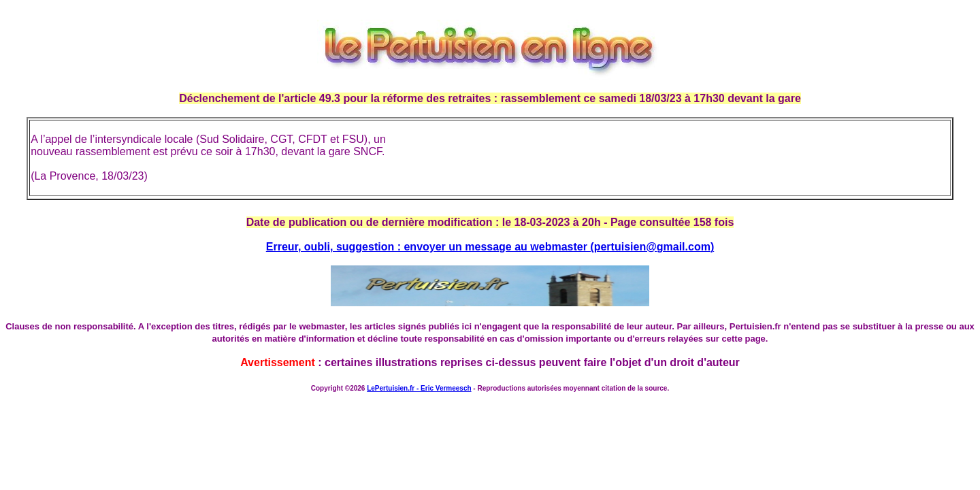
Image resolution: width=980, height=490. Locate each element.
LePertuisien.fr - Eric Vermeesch (419, 388)
